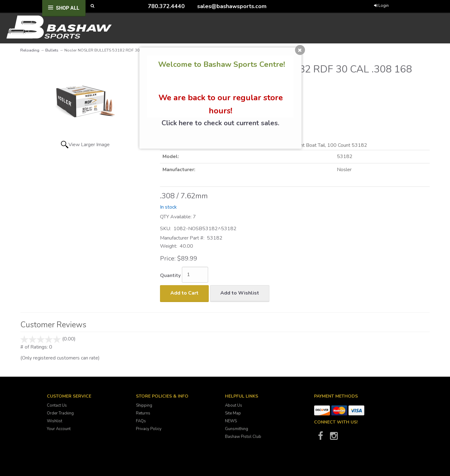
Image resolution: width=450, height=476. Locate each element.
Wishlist (55, 421)
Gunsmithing (237, 429)
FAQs (141, 421)
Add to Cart (184, 293)
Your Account (59, 429)
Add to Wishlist (240, 293)
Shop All (68, 8)
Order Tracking (60, 413)
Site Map (233, 413)
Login (381, 6)
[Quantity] (195, 275)
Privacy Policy (149, 429)
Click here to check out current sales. (220, 123)
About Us (234, 405)
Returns (143, 413)
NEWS (231, 421)
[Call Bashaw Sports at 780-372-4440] (143, 6)
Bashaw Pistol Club (243, 437)
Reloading (30, 50)
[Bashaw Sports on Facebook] (320, 438)
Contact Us (57, 405)
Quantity (170, 275)
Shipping (144, 405)
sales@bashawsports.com (232, 6)
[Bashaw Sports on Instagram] (334, 438)
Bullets (52, 50)
